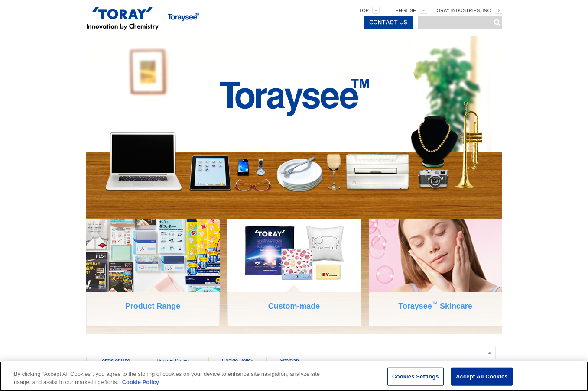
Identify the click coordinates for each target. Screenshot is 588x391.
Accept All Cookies (482, 376)
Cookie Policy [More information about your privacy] (141, 382)
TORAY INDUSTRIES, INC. (463, 10)
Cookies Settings (416, 376)
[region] (294, 376)
